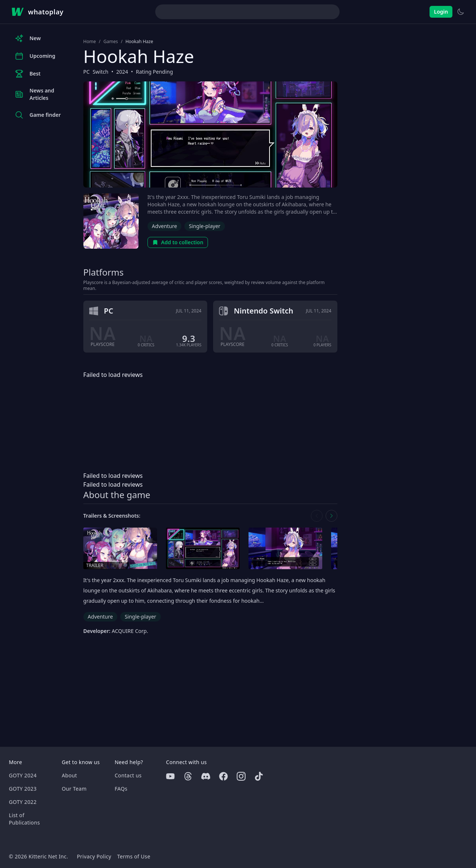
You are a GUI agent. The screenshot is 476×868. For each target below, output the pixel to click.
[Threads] (188, 776)
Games (110, 42)
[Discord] (206, 776)
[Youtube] (170, 776)
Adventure (164, 226)
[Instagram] (241, 776)
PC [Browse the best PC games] (86, 72)
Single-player (204, 226)
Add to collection (178, 242)
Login (441, 12)
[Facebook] (223, 776)
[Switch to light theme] (461, 12)
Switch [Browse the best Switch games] (100, 72)
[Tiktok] (259, 776)
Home (90, 42)
